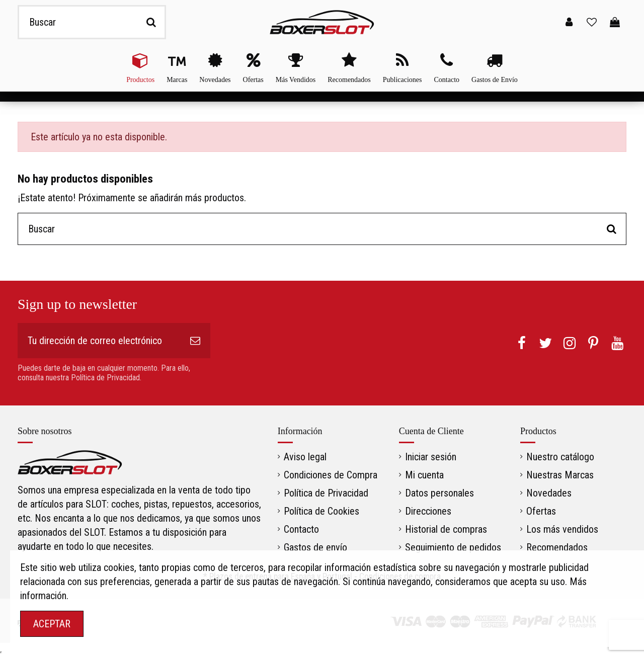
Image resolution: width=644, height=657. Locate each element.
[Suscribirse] (195, 341)
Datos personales (439, 493)
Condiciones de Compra (331, 475)
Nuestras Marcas (560, 475)
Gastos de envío (315, 547)
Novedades (549, 493)
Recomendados (557, 547)
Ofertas (541, 511)
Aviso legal (305, 457)
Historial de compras (446, 529)
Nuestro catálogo (560, 457)
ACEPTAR (52, 624)
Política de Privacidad (326, 493)
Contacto (301, 529)
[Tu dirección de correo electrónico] (99, 341)
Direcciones (428, 511)
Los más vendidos (562, 529)
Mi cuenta (424, 475)
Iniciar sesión (431, 457)
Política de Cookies (321, 511)
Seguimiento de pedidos (453, 547)
